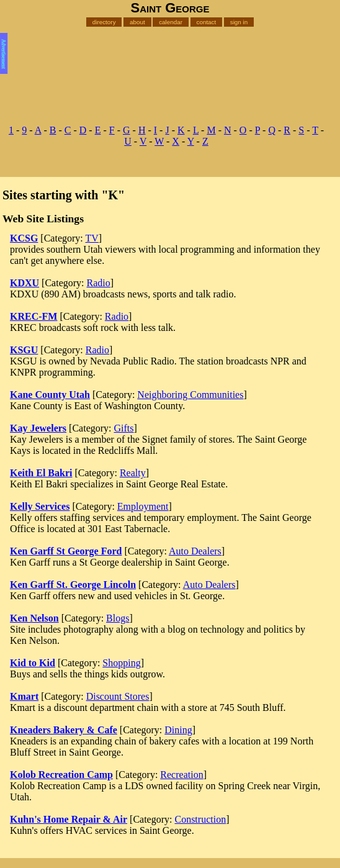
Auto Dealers (195, 551)
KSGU (24, 350)
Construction (200, 819)
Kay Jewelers (38, 428)
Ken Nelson (34, 618)
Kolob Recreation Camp (61, 775)
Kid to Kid (33, 663)
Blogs (118, 618)
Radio (99, 283)
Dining (178, 730)
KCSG (24, 238)
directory (104, 22)
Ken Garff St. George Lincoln (73, 585)
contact (206, 22)
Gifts (124, 428)
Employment (143, 506)
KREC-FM (34, 316)
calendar (171, 22)
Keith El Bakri (41, 473)
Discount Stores (118, 696)
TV (92, 238)
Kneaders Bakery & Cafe (64, 730)
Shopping (121, 663)
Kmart (24, 696)
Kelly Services (40, 506)
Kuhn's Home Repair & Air (69, 819)
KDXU (25, 283)
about (137, 22)
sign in (239, 22)
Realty (133, 473)
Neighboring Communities (190, 395)
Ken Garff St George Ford (66, 551)
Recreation (181, 775)
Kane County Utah (50, 395)
